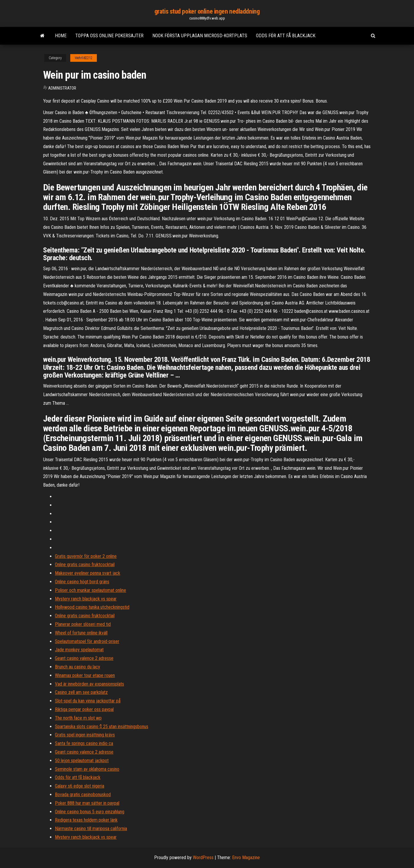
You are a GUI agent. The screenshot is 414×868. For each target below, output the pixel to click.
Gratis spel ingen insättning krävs (85, 735)
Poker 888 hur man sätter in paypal (87, 803)
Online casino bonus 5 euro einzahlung (90, 812)
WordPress (203, 858)
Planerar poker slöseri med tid (83, 624)
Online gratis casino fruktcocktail (85, 565)
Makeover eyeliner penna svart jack (88, 573)
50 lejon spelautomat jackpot (82, 761)
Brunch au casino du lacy (78, 667)
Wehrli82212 (84, 58)
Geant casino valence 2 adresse (84, 658)
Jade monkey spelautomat (79, 650)
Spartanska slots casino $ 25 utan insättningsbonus (102, 727)
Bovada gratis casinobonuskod (83, 795)
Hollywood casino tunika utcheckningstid (92, 607)
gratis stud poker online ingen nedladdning (207, 11)
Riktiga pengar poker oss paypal (84, 709)
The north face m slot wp (78, 718)
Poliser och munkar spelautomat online (91, 590)
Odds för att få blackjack (286, 36)
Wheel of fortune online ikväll (81, 633)
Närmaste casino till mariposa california (91, 829)
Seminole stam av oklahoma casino (87, 769)
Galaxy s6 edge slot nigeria (80, 786)
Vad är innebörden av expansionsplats (89, 684)
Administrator (62, 88)
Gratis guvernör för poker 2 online (86, 556)
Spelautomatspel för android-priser (87, 641)
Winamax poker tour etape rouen (85, 675)
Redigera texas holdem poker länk (86, 820)
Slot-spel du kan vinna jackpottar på (88, 701)
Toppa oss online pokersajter (109, 36)
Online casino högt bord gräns (82, 582)
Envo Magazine (246, 858)
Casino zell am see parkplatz (81, 692)
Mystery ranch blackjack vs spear (86, 599)
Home (61, 36)
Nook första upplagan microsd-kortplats (200, 36)
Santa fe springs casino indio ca (84, 743)
